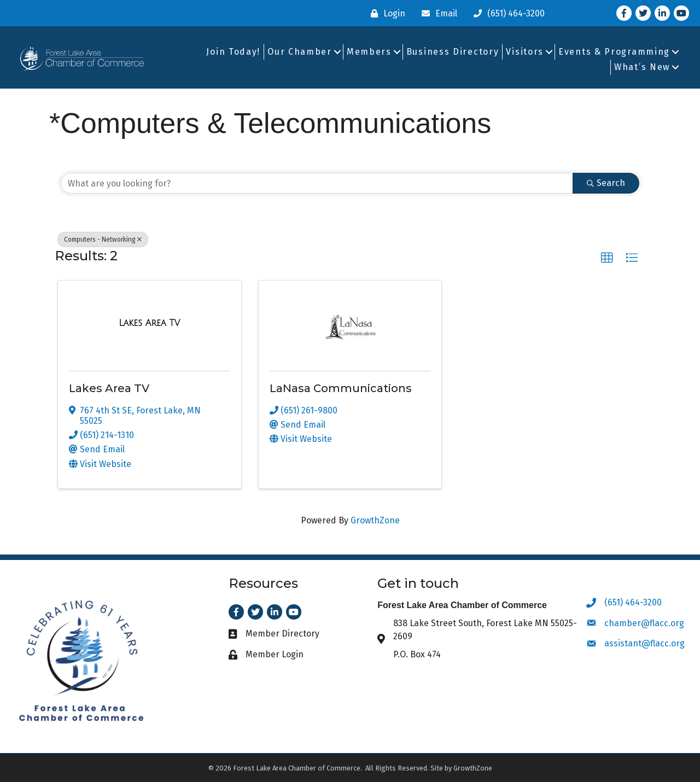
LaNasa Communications (341, 388)
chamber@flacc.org (644, 623)
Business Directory (453, 52)
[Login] (385, 13)
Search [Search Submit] (606, 183)
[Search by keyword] (317, 183)
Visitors (525, 52)
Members (369, 52)
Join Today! (233, 52)
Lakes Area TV (109, 388)
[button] (607, 258)
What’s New (642, 67)
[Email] (437, 13)
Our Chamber (300, 52)
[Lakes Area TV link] (149, 323)
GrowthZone (375, 520)
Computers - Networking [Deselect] (103, 240)
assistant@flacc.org (644, 643)
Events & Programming (614, 52)
